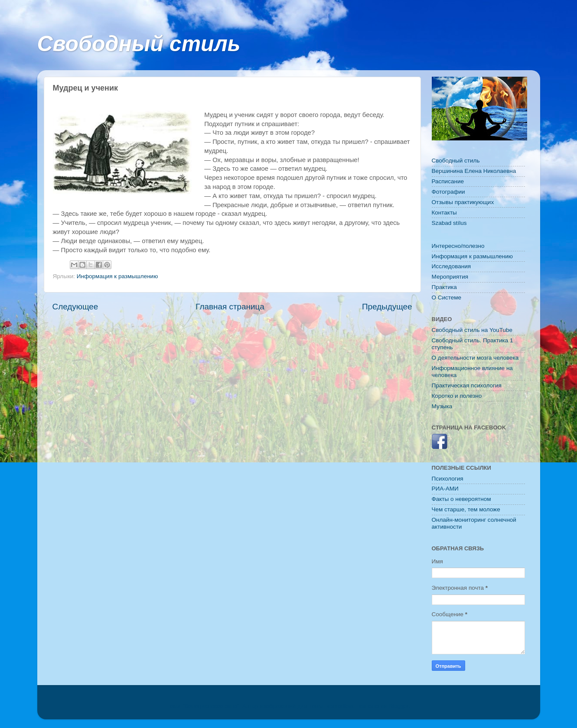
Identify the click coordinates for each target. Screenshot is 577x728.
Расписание (448, 181)
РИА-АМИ (445, 489)
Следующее (75, 307)
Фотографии (448, 192)
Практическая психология (467, 385)
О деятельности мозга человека (475, 358)
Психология (448, 479)
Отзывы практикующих (463, 202)
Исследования (451, 266)
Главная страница (230, 307)
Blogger (399, 706)
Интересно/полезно (458, 246)
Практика (444, 287)
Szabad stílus (449, 223)
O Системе (447, 297)
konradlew (340, 706)
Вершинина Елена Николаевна (474, 171)
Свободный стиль (139, 44)
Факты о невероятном (461, 499)
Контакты (444, 213)
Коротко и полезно (457, 396)
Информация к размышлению (117, 276)
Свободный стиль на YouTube (472, 330)
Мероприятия (450, 277)
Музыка (442, 406)
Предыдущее (387, 307)
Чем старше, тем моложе (466, 509)
